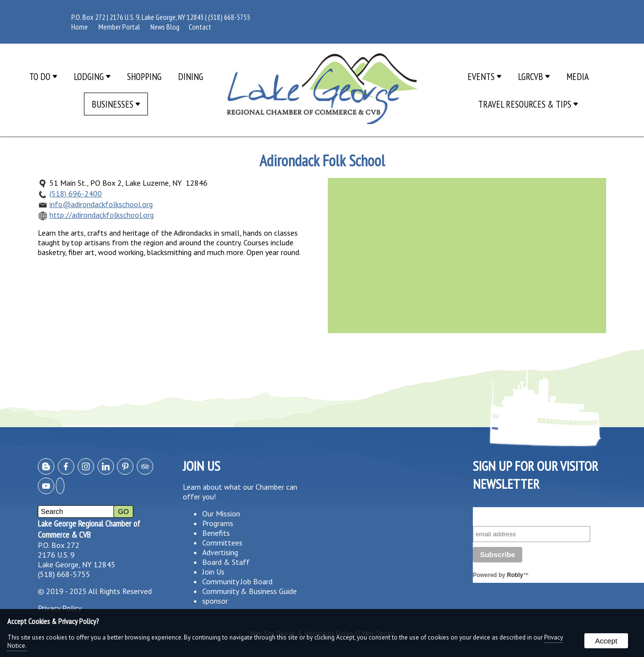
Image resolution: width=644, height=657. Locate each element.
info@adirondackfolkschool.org (101, 204)
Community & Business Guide (250, 591)
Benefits (216, 533)
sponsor (215, 601)
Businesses (116, 104)
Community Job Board (237, 581)
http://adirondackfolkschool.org (102, 215)
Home (80, 27)
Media (578, 76)
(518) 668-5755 (229, 17)
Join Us (213, 572)
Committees (222, 543)
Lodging (92, 76)
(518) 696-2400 (76, 193)
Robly (515, 575)
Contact (200, 27)
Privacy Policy (60, 608)
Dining (191, 76)
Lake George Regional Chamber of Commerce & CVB (89, 529)
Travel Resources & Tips (528, 104)
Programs (218, 523)
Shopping (144, 76)
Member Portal (119, 27)
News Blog (165, 27)
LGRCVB (534, 76)
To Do (43, 76)
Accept (606, 641)
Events (484, 76)
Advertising (220, 552)
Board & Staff (226, 562)
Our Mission (221, 513)
